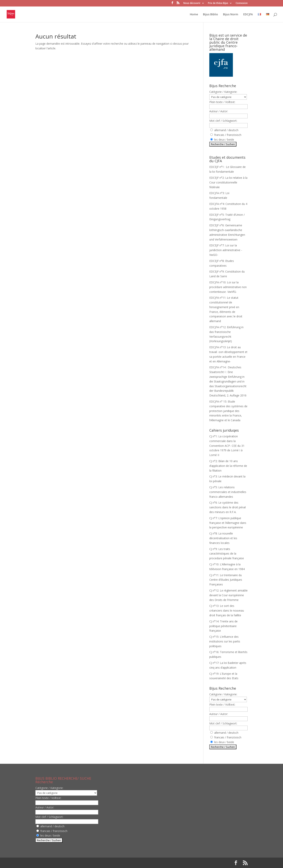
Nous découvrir (192, 3)
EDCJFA (248, 15)
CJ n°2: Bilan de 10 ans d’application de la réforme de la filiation (228, 466)
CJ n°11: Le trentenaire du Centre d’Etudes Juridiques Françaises (226, 580)
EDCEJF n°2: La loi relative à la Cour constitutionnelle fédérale (228, 182)
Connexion (242, 3)
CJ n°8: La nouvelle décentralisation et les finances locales (223, 538)
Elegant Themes (61, 863)
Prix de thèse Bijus (218, 3)
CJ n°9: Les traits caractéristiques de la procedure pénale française (227, 554)
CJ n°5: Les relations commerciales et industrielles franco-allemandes (228, 492)
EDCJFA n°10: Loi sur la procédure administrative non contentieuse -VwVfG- (228, 287)
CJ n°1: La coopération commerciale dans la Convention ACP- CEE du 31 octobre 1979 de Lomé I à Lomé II (227, 446)
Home (194, 15)
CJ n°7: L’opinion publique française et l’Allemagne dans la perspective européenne (228, 523)
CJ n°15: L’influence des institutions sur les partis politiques (225, 641)
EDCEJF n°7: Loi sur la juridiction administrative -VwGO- (226, 250)
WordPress (100, 863)
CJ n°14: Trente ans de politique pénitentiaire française (223, 626)
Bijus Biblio (210, 15)
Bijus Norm (231, 15)
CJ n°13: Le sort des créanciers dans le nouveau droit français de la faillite (227, 610)
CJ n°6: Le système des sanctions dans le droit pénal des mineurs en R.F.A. (227, 507)
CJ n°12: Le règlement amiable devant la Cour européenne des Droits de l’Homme (228, 595)
